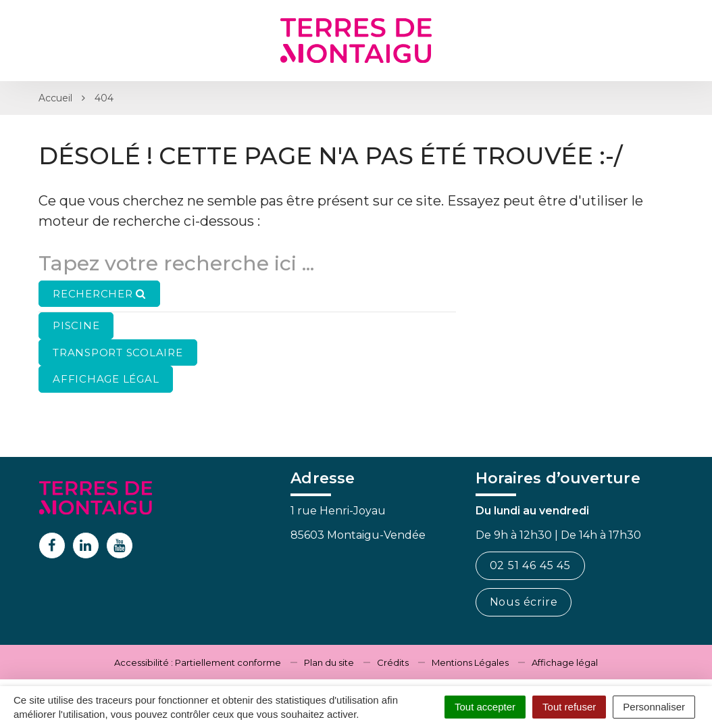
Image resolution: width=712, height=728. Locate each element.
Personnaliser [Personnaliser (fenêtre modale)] (654, 707)
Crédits (393, 662)
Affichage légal (565, 662)
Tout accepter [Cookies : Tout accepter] (485, 707)
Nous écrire (524, 602)
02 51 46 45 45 (530, 565)
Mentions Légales (470, 662)
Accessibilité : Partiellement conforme (198, 662)
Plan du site (329, 662)
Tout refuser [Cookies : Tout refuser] (569, 707)
